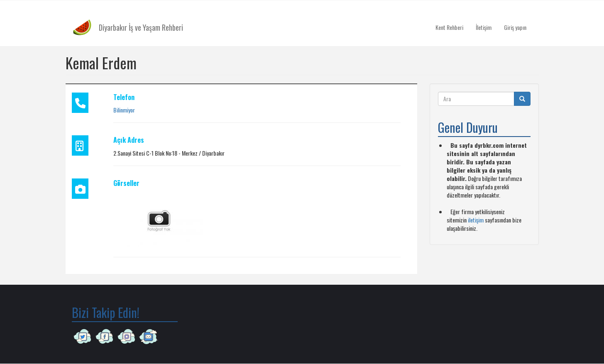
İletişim (484, 27)
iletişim (476, 220)
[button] (159, 220)
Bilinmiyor (124, 110)
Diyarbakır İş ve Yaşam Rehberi (141, 27)
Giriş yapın (515, 27)
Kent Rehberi (449, 27)
